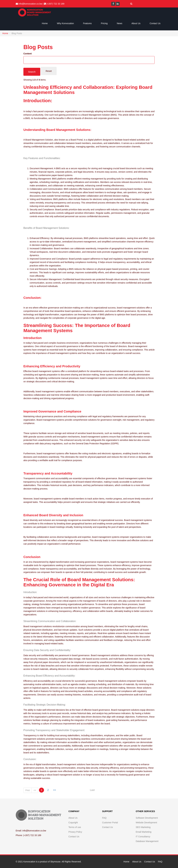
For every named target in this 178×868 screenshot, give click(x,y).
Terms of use (75, 827)
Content (28, 54)
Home (45, 23)
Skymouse (55, 862)
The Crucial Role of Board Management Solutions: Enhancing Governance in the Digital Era (79, 582)
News (120, 23)
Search (32, 72)
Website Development (146, 823)
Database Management (147, 841)
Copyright (73, 823)
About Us (136, 23)
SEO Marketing (143, 827)
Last (92, 790)
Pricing (104, 23)
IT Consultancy (143, 837)
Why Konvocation (65, 23)
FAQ (104, 818)
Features (87, 23)
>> (55, 790)
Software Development (147, 818)
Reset (49, 71)
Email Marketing (144, 832)
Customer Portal (110, 823)
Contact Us (155, 23)
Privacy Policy (75, 832)
